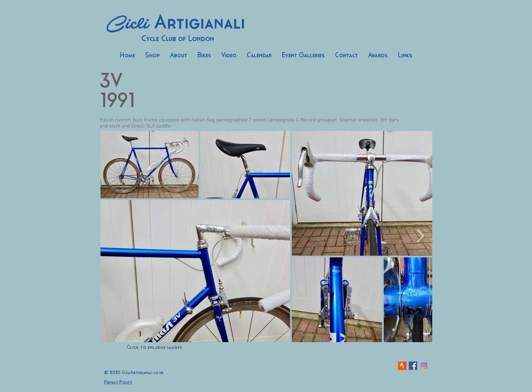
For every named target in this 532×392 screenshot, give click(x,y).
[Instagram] (424, 366)
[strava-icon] (402, 366)
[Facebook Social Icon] (413, 366)
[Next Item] (421, 236)
